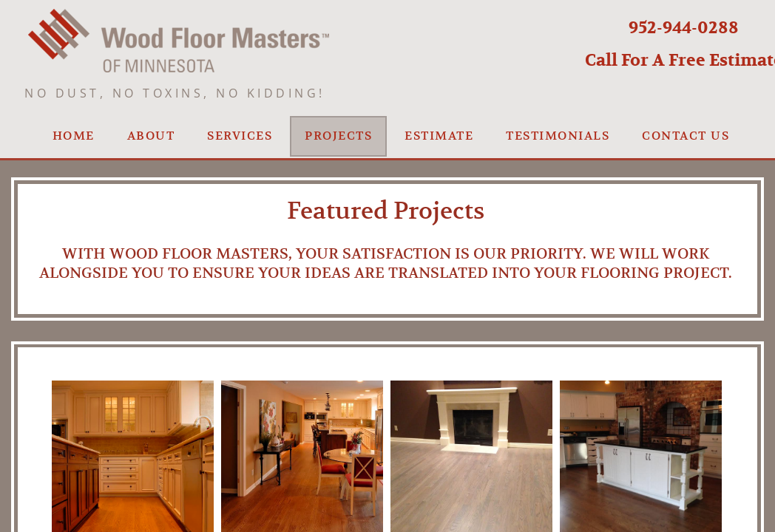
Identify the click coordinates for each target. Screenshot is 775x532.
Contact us (686, 136)
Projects (338, 136)
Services (240, 136)
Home (74, 136)
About (151, 136)
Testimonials (558, 136)
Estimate (439, 136)
